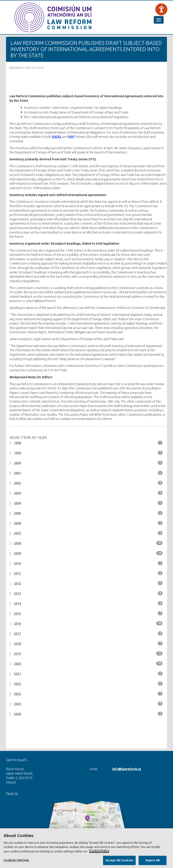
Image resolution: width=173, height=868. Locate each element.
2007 (88, 533)
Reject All (153, 860)
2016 (88, 623)
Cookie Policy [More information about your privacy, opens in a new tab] (99, 851)
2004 (88, 503)
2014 (88, 603)
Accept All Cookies (119, 860)
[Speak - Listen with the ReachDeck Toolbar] (161, 9)
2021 (88, 674)
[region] (86, 848)
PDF (71, 137)
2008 (88, 543)
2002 (88, 483)
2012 (88, 583)
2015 (88, 613)
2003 (88, 493)
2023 (88, 694)
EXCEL (57, 137)
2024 (88, 704)
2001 (88, 473)
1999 (88, 453)
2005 (88, 513)
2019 (88, 653)
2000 (88, 463)
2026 (88, 714)
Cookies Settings (16, 860)
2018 (88, 643)
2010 (88, 563)
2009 (88, 553)
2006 (88, 523)
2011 (88, 573)
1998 (88, 443)
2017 (88, 633)
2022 (88, 684)
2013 (88, 593)
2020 (88, 663)
